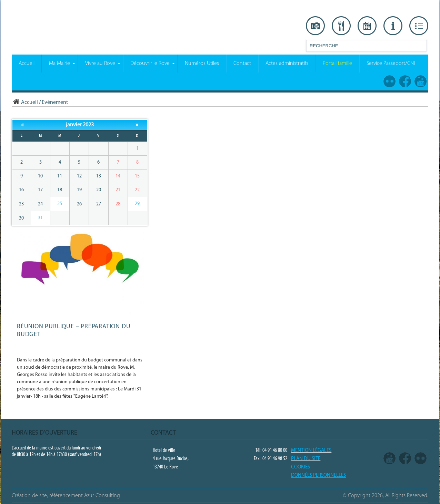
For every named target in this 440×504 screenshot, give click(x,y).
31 (40, 218)
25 (60, 204)
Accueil (25, 103)
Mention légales (311, 451)
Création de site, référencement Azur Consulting (66, 496)
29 (137, 204)
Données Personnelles (318, 476)
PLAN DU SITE (306, 459)
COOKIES (301, 467)
